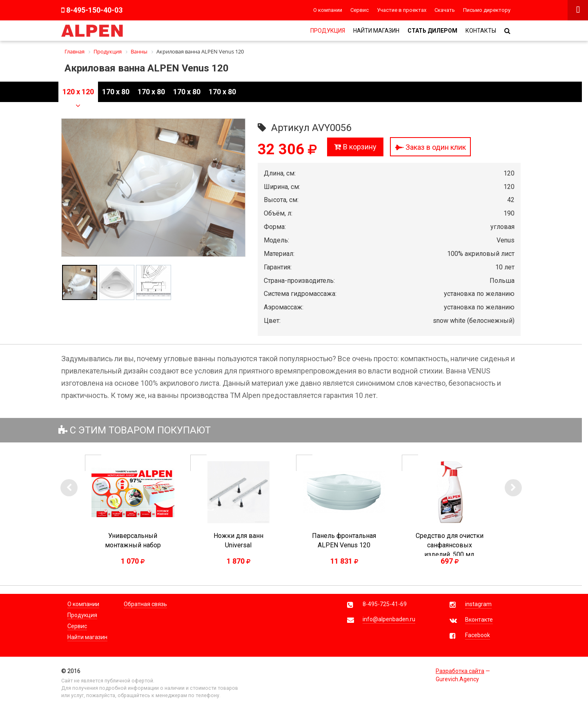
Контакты (481, 31)
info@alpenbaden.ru (389, 619)
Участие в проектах (402, 10)
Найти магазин (376, 31)
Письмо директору (487, 10)
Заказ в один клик (430, 147)
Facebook (478, 635)
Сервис (360, 10)
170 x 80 (116, 92)
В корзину (355, 147)
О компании (328, 10)
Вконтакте (479, 620)
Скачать (445, 10)
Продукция (328, 31)
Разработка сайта (460, 671)
